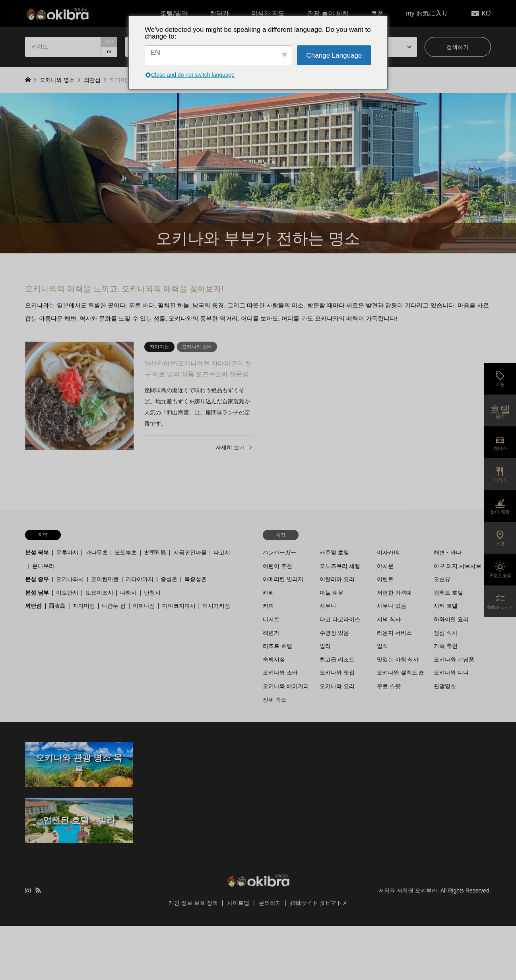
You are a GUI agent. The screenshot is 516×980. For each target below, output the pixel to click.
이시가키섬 (216, 606)
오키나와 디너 (451, 673)
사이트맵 (238, 903)
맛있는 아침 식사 (398, 659)
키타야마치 (140, 579)
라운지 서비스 (394, 633)
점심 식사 (446, 633)
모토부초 (126, 552)
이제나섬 (144, 606)
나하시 (128, 593)
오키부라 (426, 891)
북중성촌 (196, 579)
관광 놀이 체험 (328, 13)
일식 (382, 646)
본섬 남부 (37, 593)
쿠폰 (377, 13)
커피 (268, 606)
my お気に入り (427, 13)
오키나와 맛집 (337, 673)
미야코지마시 (179, 606)
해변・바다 (448, 552)
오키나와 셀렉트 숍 (401, 673)
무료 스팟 (389, 686)
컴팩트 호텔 (448, 593)
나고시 (222, 552)
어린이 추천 (277, 566)
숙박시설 (274, 659)
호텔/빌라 (174, 13)
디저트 (271, 619)
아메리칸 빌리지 (283, 579)
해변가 (271, 633)
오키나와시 (70, 579)
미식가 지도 (268, 13)
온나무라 (43, 566)
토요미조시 (99, 593)
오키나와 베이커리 (286, 686)
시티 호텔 (446, 606)
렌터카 (219, 13)
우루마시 (67, 552)
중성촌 (169, 579)
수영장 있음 (334, 633)
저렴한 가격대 (394, 593)
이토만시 (67, 593)
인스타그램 (28, 890)
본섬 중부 (37, 579)
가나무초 (97, 552)
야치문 (385, 566)
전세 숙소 (275, 700)
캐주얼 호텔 (334, 552)
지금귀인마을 (190, 552)
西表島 (57, 606)
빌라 (325, 646)
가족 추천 (446, 646)
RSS (38, 890)
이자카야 (388, 552)
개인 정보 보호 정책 (193, 903)
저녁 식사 (389, 619)
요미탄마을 (105, 579)
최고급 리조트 (337, 659)
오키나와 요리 (337, 686)
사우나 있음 (392, 606)
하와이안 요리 (451, 619)
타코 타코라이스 (340, 619)
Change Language (334, 55)
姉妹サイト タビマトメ (319, 903)
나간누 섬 (114, 606)
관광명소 (445, 686)
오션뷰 (442, 579)
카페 (268, 593)
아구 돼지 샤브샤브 (458, 566)
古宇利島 (155, 552)
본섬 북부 (37, 552)
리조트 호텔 (277, 646)
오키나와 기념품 (454, 659)
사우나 (328, 606)
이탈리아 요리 (337, 579)
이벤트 (385, 579)
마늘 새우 (332, 593)
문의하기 (270, 903)
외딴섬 (33, 606)
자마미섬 (84, 606)
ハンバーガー (279, 552)
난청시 (152, 593)
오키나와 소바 (280, 673)
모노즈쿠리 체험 (340, 566)
